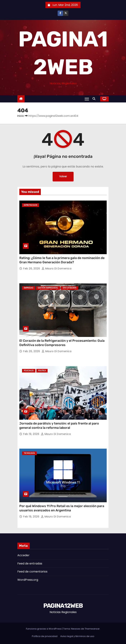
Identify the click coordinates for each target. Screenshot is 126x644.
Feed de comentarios (32, 572)
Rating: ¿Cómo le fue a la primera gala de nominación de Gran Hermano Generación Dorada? (62, 260)
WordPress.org (28, 580)
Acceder (23, 555)
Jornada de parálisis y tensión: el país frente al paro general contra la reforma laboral (59, 426)
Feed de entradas (30, 563)
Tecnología (29, 453)
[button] (95, 99)
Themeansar (92, 629)
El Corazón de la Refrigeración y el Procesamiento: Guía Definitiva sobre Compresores (62, 343)
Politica (42, 371)
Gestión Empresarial (48, 288)
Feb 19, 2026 (32, 434)
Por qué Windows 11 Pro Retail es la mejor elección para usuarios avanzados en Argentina (62, 508)
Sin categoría (70, 288)
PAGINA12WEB (63, 606)
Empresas (29, 288)
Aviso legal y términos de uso (77, 636)
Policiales (29, 371)
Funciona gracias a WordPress (44, 629)
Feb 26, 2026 (32, 268)
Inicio (21, 116)
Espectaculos (31, 205)
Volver (63, 177)
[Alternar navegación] (87, 99)
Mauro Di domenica (57, 268)
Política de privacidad (45, 636)
